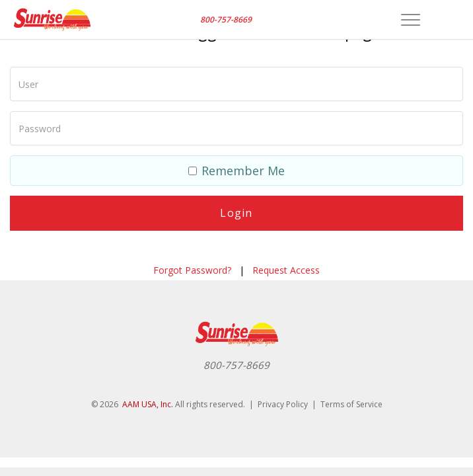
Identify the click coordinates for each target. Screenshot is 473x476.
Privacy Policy (283, 404)
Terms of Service (351, 404)
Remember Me (236, 171)
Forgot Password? (192, 270)
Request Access (286, 270)
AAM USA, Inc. (148, 404)
